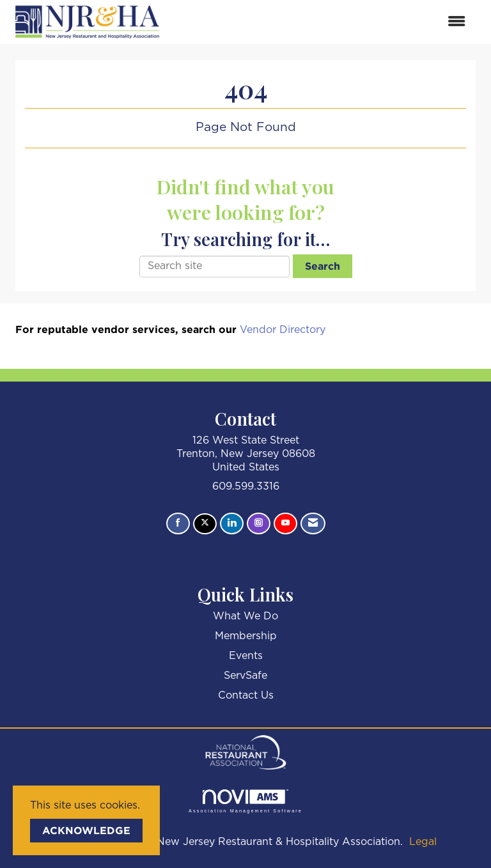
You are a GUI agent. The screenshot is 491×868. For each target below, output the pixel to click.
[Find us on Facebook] (178, 523)
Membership (246, 636)
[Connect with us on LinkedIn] (232, 523)
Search (323, 266)
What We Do (245, 616)
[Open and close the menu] (322, 22)
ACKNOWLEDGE (86, 830)
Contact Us (246, 695)
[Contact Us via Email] (313, 523)
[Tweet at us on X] (205, 524)
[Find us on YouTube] (285, 523)
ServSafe (245, 676)
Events (246, 656)
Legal (423, 842)
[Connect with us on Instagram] (259, 523)
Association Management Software (245, 801)
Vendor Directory (283, 330)
